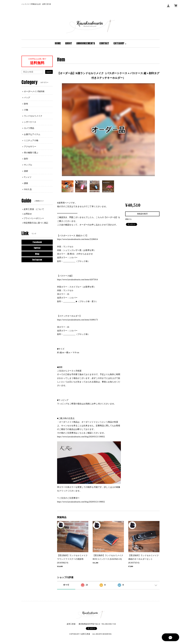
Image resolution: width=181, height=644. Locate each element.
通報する (128, 219)
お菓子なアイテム (32, 134)
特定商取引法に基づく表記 (36, 223)
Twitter (37, 248)
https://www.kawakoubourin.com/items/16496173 (77, 320)
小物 (26, 110)
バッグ (27, 98)
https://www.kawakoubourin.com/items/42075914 (77, 280)
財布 (26, 104)
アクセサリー (30, 147)
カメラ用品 (29, 128)
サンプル (28, 165)
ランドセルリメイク (33, 116)
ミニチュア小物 (31, 140)
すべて (66, 585)
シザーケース (30, 122)
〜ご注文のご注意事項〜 (68, 498)
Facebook (37, 242)
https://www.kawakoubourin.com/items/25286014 (77, 239)
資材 (26, 171)
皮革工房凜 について (34, 209)
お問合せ (28, 214)
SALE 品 (28, 189)
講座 (26, 183)
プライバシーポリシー (34, 218)
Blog (37, 254)
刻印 (26, 159)
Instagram (37, 260)
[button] (120, 44)
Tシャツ (28, 177)
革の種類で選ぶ (31, 153)
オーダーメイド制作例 (34, 91)
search (49, 72)
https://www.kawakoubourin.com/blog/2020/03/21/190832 (81, 437)
